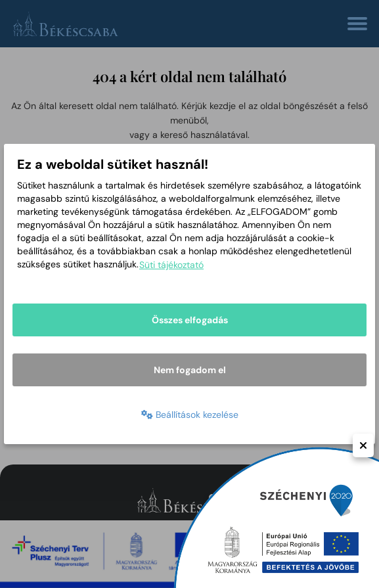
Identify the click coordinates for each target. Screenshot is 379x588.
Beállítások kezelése (190, 415)
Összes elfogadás (190, 320)
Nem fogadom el (190, 370)
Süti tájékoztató (171, 265)
